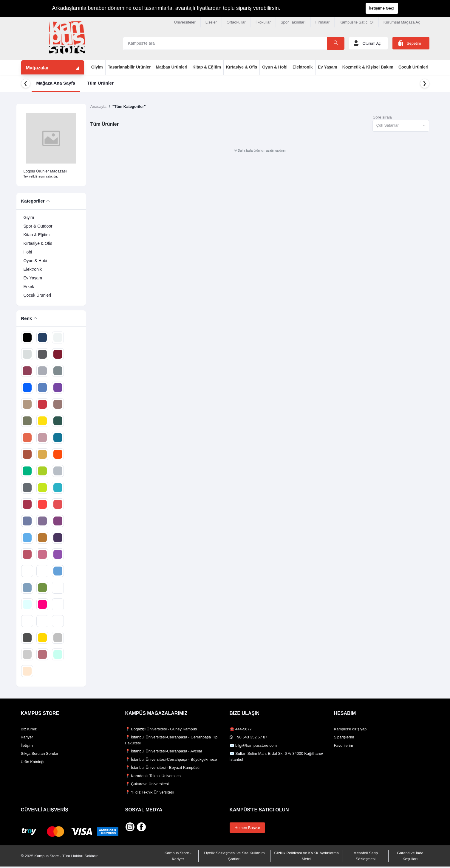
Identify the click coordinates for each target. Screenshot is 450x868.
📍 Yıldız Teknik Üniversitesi (150, 792)
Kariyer (27, 737)
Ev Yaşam (328, 67)
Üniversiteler (185, 22)
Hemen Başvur (248, 828)
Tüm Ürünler (100, 83)
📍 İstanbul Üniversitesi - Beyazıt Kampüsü (162, 767)
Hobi (28, 252)
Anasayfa (98, 106)
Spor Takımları (293, 22)
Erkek (29, 287)
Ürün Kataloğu (33, 762)
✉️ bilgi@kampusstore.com (253, 745)
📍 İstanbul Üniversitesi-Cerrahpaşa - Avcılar (164, 751)
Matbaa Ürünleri (171, 67)
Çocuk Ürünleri (413, 67)
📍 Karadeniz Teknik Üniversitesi (153, 776)
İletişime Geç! (382, 8)
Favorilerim (344, 745)
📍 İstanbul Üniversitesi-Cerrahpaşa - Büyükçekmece (171, 759)
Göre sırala (382, 117)
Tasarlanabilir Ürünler (129, 67)
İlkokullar (263, 22)
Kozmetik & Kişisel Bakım (368, 67)
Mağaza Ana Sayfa (56, 83)
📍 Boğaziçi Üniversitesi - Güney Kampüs (161, 729)
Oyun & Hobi (275, 67)
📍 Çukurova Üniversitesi (147, 784)
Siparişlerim (344, 737)
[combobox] (401, 126)
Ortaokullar (236, 22)
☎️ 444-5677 (241, 729)
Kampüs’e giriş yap (350, 729)
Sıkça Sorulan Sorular (40, 753)
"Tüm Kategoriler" (129, 106)
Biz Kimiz (29, 729)
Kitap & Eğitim (207, 67)
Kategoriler (33, 201)
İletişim (27, 745)
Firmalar (323, 22)
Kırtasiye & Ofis (242, 67)
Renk (27, 318)
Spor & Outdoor (38, 226)
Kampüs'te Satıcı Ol (356, 22)
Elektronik (303, 67)
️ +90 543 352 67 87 (249, 737)
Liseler (211, 22)
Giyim (97, 67)
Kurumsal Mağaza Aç (402, 22)
